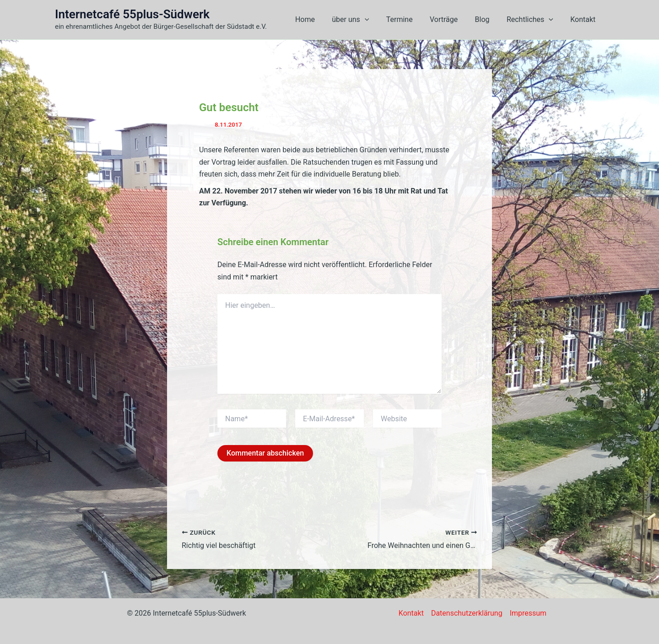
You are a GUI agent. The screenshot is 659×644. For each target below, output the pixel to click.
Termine (411, 19)
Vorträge (452, 19)
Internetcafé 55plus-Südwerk (132, 14)
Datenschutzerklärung (467, 613)
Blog (488, 19)
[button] (378, 20)
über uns (364, 20)
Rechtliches (534, 20)
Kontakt (584, 19)
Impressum (528, 613)
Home (321, 19)
